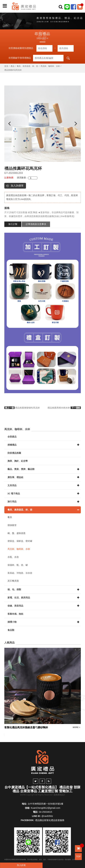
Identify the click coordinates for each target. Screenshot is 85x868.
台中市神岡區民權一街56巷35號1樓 (45, 804)
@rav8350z (47, 816)
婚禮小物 (12, 622)
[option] (43, 124)
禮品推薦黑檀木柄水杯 (64, 408)
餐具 (10, 517)
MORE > (76, 727)
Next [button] (77, 124)
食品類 (11, 630)
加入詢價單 (17, 186)
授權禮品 (12, 445)
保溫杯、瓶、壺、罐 (18, 565)
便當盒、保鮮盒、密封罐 (20, 541)
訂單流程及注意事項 (36, 224)
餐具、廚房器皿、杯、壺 (27, 66)
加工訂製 (13, 224)
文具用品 (12, 485)
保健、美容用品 (15, 606)
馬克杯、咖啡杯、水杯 (50, 66)
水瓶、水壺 (13, 557)
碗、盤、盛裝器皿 (17, 533)
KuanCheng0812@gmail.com (45, 808)
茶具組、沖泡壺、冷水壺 (20, 573)
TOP (78, 856)
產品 (13, 66)
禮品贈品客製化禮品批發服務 (50, 820)
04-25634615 (46, 812)
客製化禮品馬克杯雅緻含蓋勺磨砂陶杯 (26, 727)
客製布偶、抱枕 (15, 614)
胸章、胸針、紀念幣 (18, 461)
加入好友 (21, 865)
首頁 (6, 66)
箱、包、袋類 (14, 589)
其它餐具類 (13, 581)
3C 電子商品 (14, 494)
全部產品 (12, 437)
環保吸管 (12, 525)
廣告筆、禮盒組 (15, 477)
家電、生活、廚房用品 (19, 598)
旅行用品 (12, 502)
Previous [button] (8, 124)
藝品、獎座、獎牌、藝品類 (21, 469)
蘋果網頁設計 (59, 795)
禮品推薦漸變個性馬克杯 (22, 408)
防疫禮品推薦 (14, 453)
